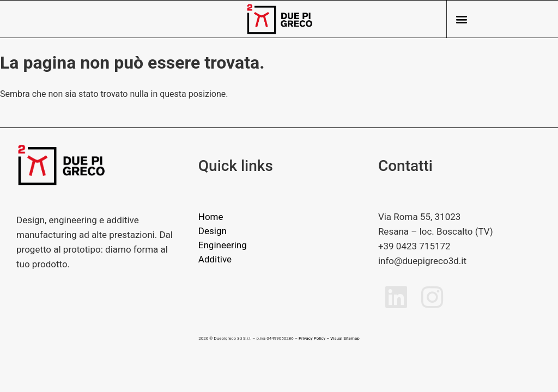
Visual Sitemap (345, 338)
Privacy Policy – (314, 338)
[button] (461, 19)
